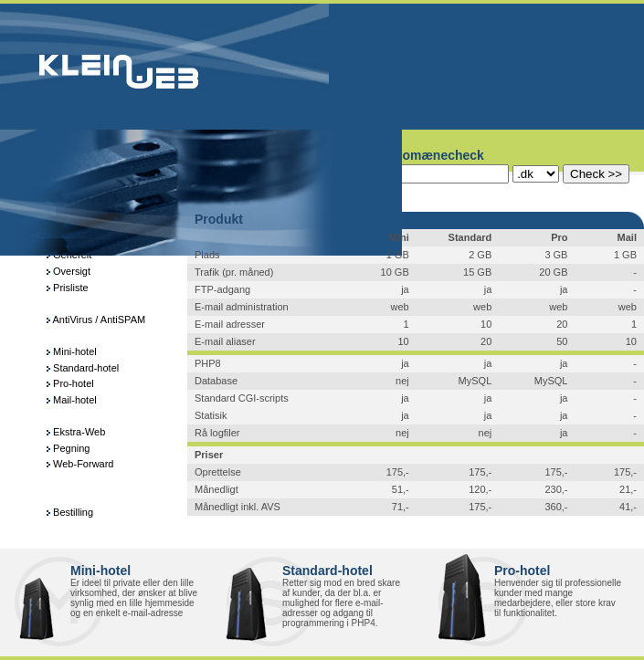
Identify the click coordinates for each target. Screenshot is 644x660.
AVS (271, 507)
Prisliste (68, 288)
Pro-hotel (70, 383)
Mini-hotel (72, 351)
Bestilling (70, 512)
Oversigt (69, 271)
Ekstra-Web (76, 432)
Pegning (68, 448)
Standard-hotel (83, 368)
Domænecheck (438, 155)
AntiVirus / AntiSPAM (96, 320)
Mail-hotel (72, 400)
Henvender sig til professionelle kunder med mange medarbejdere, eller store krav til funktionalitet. (558, 598)
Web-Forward (80, 464)
